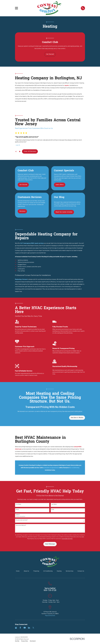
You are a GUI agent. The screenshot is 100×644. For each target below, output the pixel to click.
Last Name (54, 504)
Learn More (60, 185)
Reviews (22, 211)
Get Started (50, 54)
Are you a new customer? (22, 520)
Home (18, 571)
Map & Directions (50, 615)
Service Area (70, 571)
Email (53, 509)
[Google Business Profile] (16, 628)
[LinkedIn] (29, 628)
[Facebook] (20, 628)
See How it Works (77, 418)
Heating (59, 571)
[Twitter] (33, 628)
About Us (26, 571)
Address (18, 515)
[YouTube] (25, 628)
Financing (36, 571)
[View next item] (20, 151)
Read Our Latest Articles (64, 212)
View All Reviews (30, 151)
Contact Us (81, 571)
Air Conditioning (48, 571)
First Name (18, 504)
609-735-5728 (50, 590)
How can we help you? (21, 525)
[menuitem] (17, 641)
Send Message (50, 544)
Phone (17, 509)
